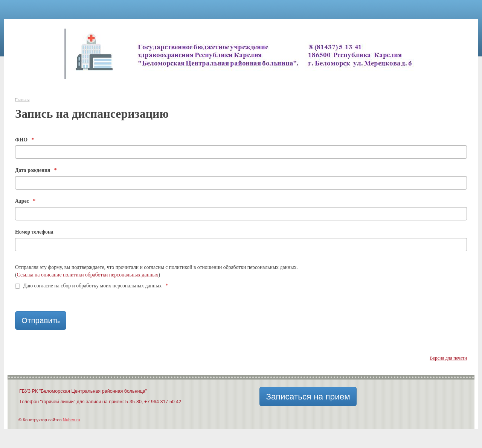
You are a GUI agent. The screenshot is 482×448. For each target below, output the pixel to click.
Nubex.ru (72, 420)
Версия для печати (448, 358)
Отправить (41, 320)
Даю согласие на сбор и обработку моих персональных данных (92, 286)
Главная (22, 100)
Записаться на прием (308, 396)
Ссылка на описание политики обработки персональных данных (88, 275)
